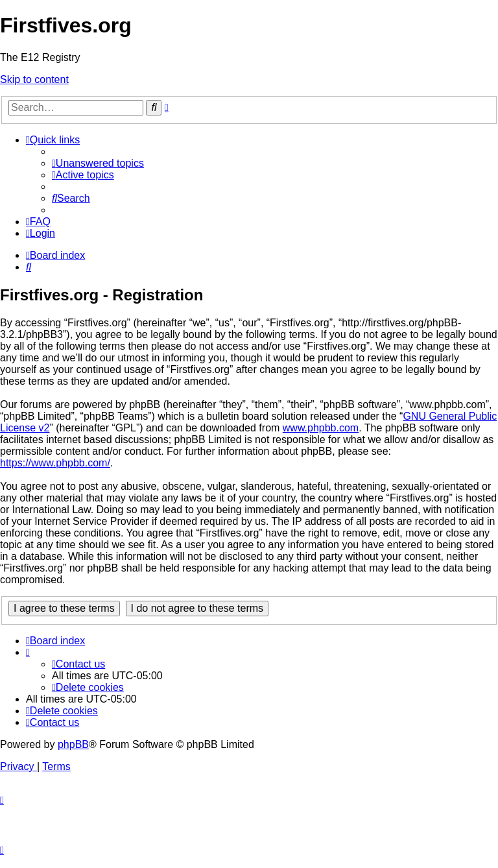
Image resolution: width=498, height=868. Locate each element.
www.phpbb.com (321, 428)
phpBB (73, 744)
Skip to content (34, 79)
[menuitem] (98, 163)
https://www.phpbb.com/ (55, 463)
